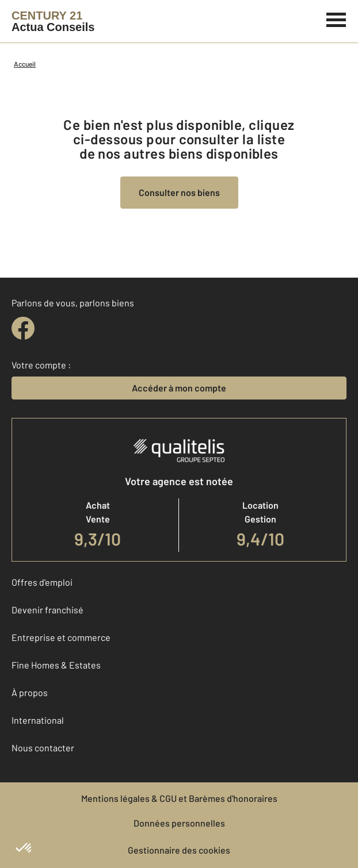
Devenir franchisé (47, 610)
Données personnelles (179, 823)
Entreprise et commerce (61, 637)
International (38, 720)
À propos (30, 692)
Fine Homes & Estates (56, 665)
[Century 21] (53, 21)
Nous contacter (43, 748)
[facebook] (23, 328)
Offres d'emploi (42, 582)
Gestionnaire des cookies (179, 850)
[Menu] (336, 18)
